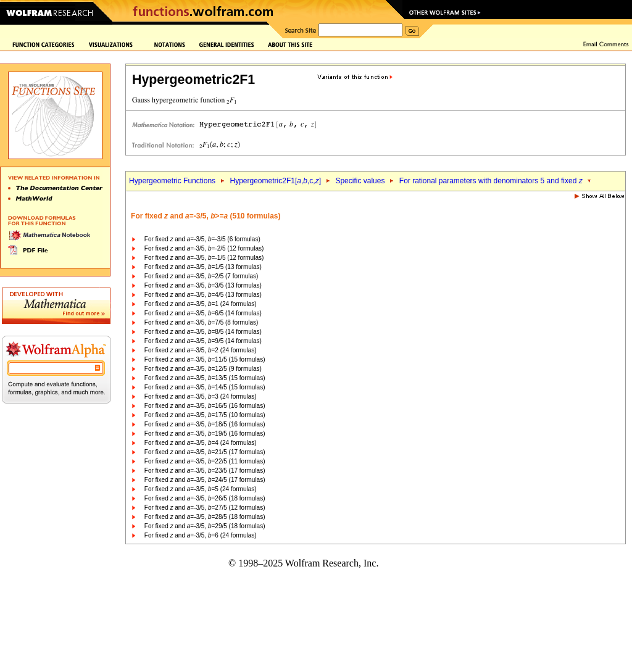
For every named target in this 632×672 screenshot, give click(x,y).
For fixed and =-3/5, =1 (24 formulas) (201, 304)
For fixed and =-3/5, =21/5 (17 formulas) (205, 452)
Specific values (360, 181)
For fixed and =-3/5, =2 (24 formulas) (201, 350)
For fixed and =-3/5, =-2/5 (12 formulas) (204, 248)
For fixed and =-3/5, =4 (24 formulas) (201, 443)
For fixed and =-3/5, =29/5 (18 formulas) (205, 526)
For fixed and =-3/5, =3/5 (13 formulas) (203, 285)
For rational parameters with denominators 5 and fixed (491, 181)
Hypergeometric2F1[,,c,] (276, 181)
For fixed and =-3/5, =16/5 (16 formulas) (205, 406)
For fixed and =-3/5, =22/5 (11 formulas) (205, 461)
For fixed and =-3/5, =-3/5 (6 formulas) (202, 239)
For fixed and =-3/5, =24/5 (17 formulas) (205, 480)
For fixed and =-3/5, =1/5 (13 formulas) (203, 267)
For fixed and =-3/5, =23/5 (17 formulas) (205, 471)
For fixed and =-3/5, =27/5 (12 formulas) (205, 508)
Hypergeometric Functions (172, 181)
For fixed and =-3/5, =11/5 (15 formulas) (205, 359)
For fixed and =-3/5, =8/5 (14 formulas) (203, 332)
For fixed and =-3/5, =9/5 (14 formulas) (203, 341)
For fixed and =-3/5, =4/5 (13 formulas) (203, 295)
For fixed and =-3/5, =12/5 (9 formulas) (203, 369)
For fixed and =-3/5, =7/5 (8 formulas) (202, 322)
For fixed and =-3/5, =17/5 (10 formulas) (205, 415)
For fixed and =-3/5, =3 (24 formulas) (201, 396)
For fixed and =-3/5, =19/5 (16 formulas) (205, 433)
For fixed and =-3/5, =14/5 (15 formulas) (205, 387)
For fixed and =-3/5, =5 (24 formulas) (201, 489)
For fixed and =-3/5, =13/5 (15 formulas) (205, 378)
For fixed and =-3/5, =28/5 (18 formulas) (205, 517)
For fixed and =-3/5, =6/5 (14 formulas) (203, 313)
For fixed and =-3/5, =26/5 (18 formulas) (205, 498)
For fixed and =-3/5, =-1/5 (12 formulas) (204, 258)
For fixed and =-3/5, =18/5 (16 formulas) (205, 424)
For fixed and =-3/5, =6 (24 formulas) (201, 535)
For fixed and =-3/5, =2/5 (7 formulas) (202, 276)
